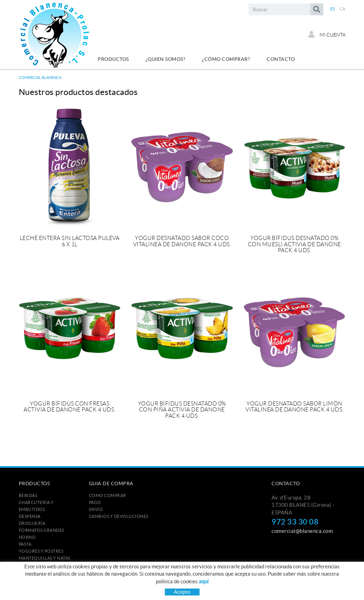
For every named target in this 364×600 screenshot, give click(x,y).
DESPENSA (30, 516)
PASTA (25, 544)
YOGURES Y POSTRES (41, 551)
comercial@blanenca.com (302, 531)
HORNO (27, 537)
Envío (96, 509)
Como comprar (108, 495)
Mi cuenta (327, 34)
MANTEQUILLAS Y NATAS (45, 558)
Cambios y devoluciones (119, 516)
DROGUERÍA (32, 523)
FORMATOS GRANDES (42, 530)
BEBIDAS (28, 495)
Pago (95, 502)
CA (343, 9)
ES (333, 9)
